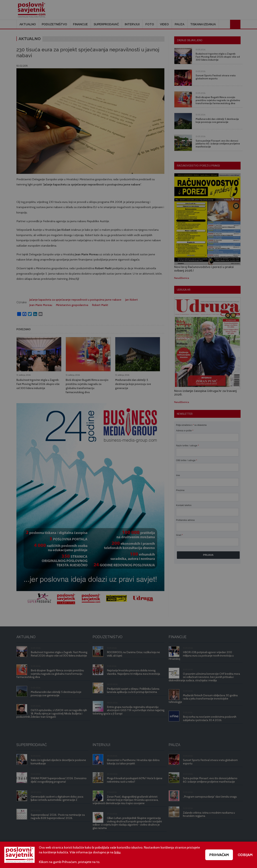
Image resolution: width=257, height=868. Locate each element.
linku (117, 852)
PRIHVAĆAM (219, 855)
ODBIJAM (245, 855)
